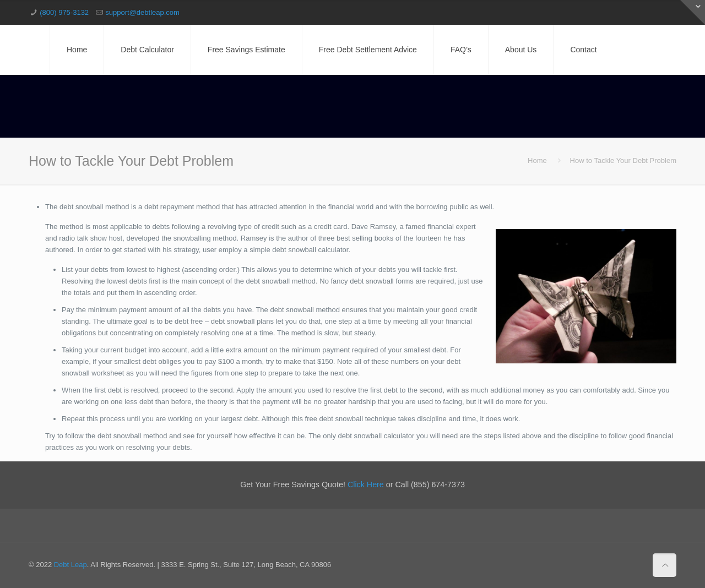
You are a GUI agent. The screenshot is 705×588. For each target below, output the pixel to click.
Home (537, 160)
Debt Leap (70, 565)
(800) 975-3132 (64, 12)
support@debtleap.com (142, 12)
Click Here (366, 484)
